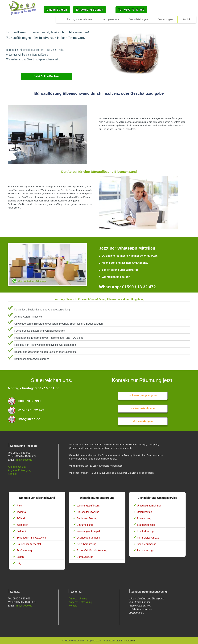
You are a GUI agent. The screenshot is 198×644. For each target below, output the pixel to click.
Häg (19, 563)
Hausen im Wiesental (29, 544)
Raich (20, 506)
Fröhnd (21, 518)
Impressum (130, 641)
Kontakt (12, 474)
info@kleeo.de (24, 460)
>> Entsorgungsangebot (143, 395)
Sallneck (21, 531)
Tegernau (22, 512)
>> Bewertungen (143, 421)
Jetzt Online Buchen (46, 76)
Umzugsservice (110, 19)
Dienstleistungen (138, 19)
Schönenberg (24, 550)
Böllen (20, 557)
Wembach (22, 525)
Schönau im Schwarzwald (31, 538)
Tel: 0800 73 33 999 (131, 10)
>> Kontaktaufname (143, 408)
